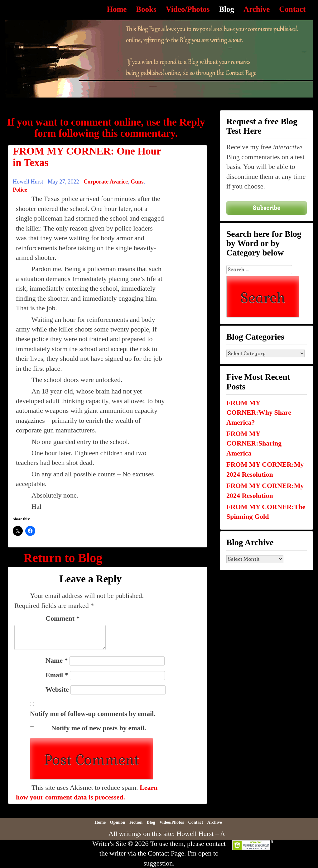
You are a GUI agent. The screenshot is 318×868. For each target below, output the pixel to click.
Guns (137, 182)
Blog (226, 9)
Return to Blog (63, 558)
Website (57, 689)
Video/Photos (188, 9)
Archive (257, 9)
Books (146, 9)
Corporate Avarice (106, 182)
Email (57, 675)
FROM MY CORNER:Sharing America (254, 443)
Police (20, 190)
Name (57, 660)
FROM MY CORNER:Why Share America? (259, 413)
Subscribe (267, 208)
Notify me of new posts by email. (99, 728)
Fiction (136, 822)
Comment (63, 618)
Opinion (118, 822)
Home (117, 9)
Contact (292, 9)
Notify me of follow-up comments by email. (93, 714)
